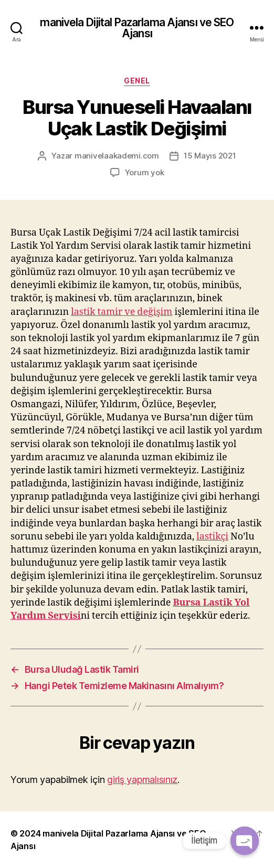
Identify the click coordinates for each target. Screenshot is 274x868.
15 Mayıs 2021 (210, 156)
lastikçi (212, 537)
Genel (137, 81)
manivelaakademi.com (117, 156)
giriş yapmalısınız (142, 780)
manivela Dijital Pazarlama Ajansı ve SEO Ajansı (137, 28)
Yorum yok (145, 172)
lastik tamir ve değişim (122, 312)
